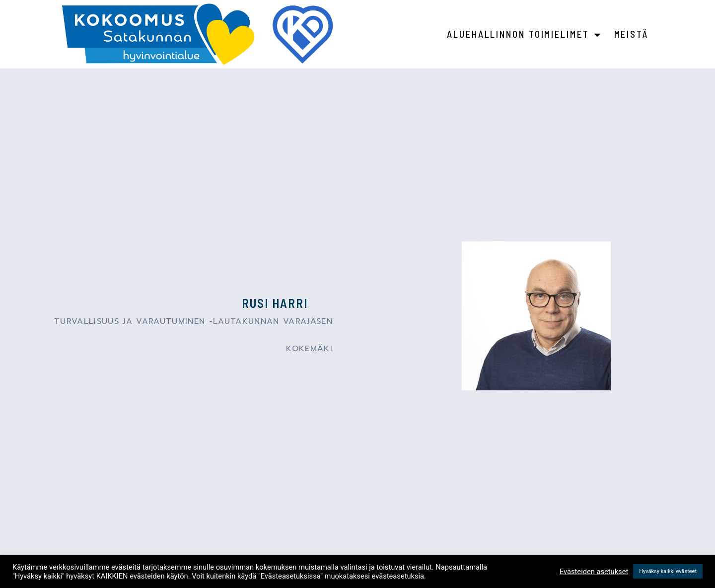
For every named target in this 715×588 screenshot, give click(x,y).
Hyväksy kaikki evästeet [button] (668, 571)
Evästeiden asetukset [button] (594, 572)
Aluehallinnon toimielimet (524, 35)
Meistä (631, 34)
